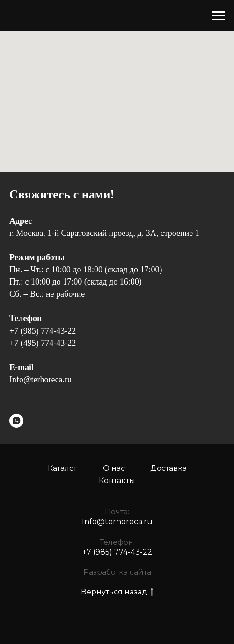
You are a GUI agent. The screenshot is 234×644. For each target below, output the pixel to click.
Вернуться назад (117, 592)
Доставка (168, 468)
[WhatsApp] (16, 421)
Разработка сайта (117, 572)
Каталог (63, 468)
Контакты (117, 480)
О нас (114, 468)
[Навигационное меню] (218, 16)
